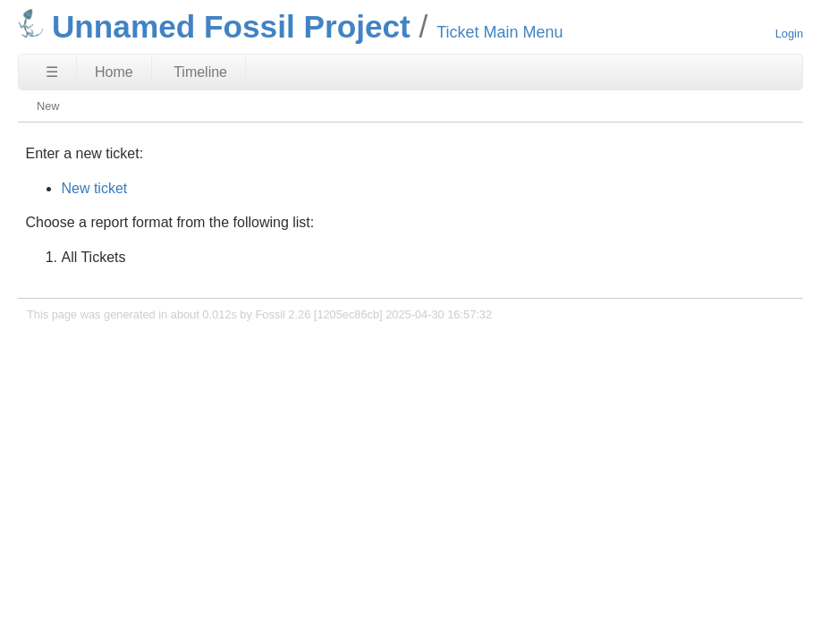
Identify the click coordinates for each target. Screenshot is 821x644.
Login (789, 34)
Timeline (200, 72)
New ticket (94, 188)
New (48, 106)
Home (114, 72)
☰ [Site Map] (52, 72)
